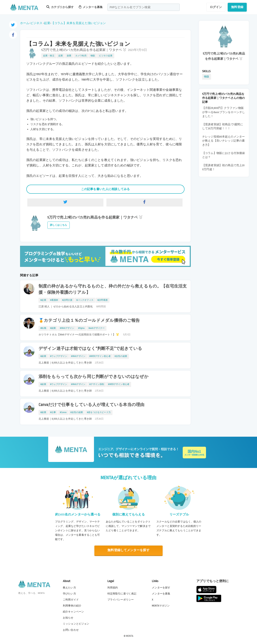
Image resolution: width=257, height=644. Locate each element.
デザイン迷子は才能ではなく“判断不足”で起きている (90, 349)
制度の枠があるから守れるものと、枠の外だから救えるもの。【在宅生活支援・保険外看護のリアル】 (113, 289)
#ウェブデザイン (59, 356)
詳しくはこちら (59, 225)
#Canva (63, 412)
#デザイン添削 (97, 384)
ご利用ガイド (71, 600)
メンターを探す (161, 587)
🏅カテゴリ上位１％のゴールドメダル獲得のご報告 (89, 321)
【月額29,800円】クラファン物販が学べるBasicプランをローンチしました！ (224, 112)
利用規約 (113, 587)
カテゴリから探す (60, 7)
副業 (69, 56)
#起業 (43, 300)
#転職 (43, 328)
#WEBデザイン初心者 (100, 356)
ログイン (216, 7)
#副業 (53, 328)
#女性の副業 (121, 356)
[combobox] (144, 7)
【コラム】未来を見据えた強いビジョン (79, 23)
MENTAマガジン (161, 606)
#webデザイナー (97, 328)
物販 (93, 56)
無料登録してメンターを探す (128, 550)
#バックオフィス (85, 300)
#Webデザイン (67, 328)
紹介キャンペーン (73, 612)
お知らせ (68, 618)
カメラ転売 (81, 56)
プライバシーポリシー (121, 600)
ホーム (25, 23)
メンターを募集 (91, 7)
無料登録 (237, 7)
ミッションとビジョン (76, 624)
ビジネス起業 (106, 56)
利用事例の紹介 (72, 606)
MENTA (130, 636)
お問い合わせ (71, 630)
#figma (81, 328)
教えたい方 (69, 587)
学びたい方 (69, 594)
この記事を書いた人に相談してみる (105, 189)
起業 (47, 23)
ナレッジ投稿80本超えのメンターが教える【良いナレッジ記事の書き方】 (223, 141)
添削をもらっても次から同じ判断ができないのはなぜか (94, 377)
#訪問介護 (67, 300)
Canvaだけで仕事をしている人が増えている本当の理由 (91, 405)
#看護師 (54, 300)
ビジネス (36, 23)
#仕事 (53, 412)
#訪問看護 (102, 300)
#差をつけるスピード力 (99, 412)
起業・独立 (49, 56)
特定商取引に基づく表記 (122, 594)
